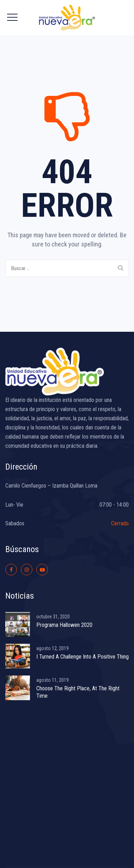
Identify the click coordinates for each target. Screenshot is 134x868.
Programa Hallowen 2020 (64, 625)
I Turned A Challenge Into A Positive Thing (83, 657)
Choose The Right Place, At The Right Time (78, 692)
